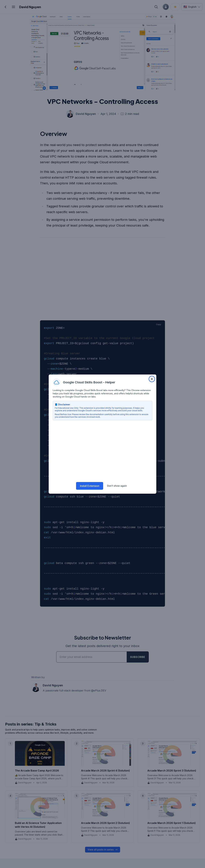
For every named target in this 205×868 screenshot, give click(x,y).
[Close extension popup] (152, 379)
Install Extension (90, 486)
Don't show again (117, 486)
